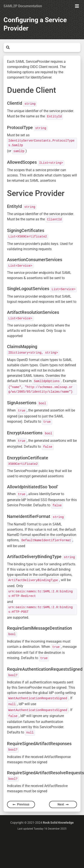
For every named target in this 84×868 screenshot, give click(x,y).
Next (63, 804)
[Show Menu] (77, 6)
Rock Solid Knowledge (58, 823)
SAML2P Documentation (23, 6)
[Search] (45, 47)
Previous (21, 804)
